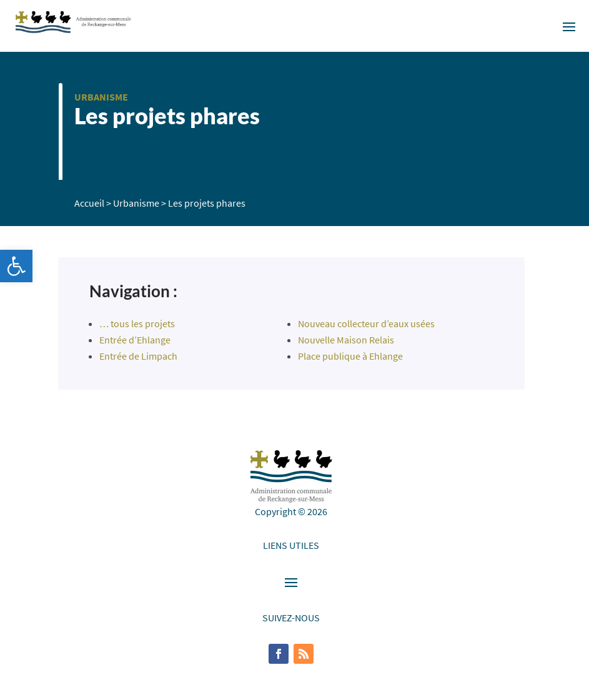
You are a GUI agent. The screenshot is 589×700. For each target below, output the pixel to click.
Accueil (89, 203)
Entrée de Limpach (138, 356)
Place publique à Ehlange (350, 356)
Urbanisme (101, 97)
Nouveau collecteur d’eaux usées (366, 323)
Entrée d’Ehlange (135, 340)
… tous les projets (137, 323)
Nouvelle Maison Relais (346, 340)
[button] (16, 266)
